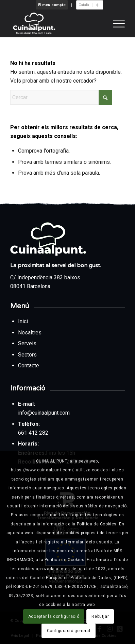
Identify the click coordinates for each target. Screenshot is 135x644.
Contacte (29, 365)
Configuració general (69, 631)
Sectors (28, 355)
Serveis (28, 343)
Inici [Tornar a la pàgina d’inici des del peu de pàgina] (24, 321)
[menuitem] (52, 5)
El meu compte (52, 5)
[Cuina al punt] (56, 23)
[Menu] (115, 23)
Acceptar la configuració (54, 616)
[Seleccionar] (90, 5)
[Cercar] (61, 97)
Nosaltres (30, 333)
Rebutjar (100, 616)
